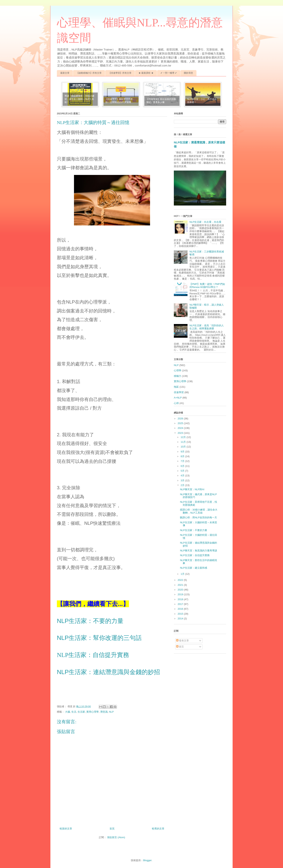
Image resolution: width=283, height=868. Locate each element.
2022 (181, 580)
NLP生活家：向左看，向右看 (205, 222)
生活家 (81, 712)
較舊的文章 (158, 829)
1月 (183, 574)
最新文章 (65, 73)
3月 (183, 480)
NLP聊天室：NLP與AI (192, 489)
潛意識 (104, 712)
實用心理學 (93, 712)
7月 (183, 461)
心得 (176, 403)
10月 (184, 447)
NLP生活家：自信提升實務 (93, 655)
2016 (181, 609)
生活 (74, 712)
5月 (183, 471)
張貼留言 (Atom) (116, 837)
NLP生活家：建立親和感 (193, 568)
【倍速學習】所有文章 (120, 73)
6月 (183, 466)
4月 (183, 476)
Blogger (147, 860)
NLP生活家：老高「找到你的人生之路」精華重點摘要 (207, 327)
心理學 (178, 370)
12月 (184, 437)
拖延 (176, 387)
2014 (181, 619)
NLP (111, 712)
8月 (183, 456)
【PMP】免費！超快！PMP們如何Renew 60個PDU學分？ (207, 286)
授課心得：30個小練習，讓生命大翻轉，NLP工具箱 (199, 511)
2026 (181, 419)
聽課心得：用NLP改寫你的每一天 (198, 517)
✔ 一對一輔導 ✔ (169, 73)
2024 (181, 428)
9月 (183, 452)
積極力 (178, 376)
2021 (181, 585)
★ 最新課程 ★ (146, 73)
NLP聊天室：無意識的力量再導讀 (198, 551)
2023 (181, 433)
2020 (181, 590)
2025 (181, 423)
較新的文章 (66, 829)
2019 (181, 594)
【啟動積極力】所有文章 (89, 73)
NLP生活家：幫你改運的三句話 (99, 638)
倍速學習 (179, 392)
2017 (181, 604)
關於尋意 (188, 73)
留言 (180, 647)
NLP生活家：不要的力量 (90, 621)
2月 (183, 485)
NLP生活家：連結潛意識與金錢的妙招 (108, 672)
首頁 (112, 829)
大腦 (68, 712)
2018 (181, 599)
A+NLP (178, 398)
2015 (181, 614)
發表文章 (183, 641)
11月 (184, 442)
